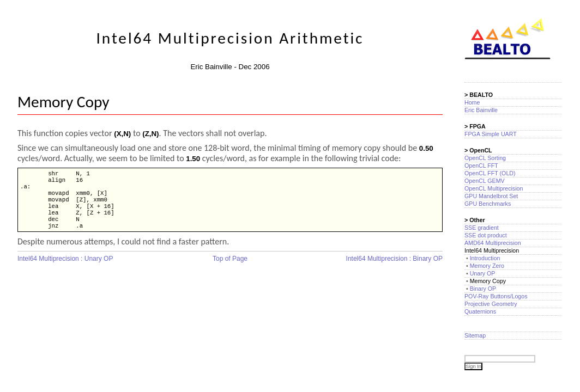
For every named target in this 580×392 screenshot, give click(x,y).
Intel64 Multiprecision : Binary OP (394, 268)
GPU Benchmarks (488, 204)
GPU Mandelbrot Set (491, 196)
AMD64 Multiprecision (493, 243)
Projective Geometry (491, 304)
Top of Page (230, 268)
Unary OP (483, 273)
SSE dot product (486, 235)
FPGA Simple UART (491, 134)
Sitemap (475, 335)
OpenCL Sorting (485, 158)
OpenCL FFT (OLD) (490, 173)
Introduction (485, 258)
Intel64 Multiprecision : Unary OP (65, 268)
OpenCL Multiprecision (494, 188)
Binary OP (483, 289)
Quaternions (480, 311)
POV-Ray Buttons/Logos (496, 296)
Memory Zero (487, 266)
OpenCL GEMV (485, 181)
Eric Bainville (481, 110)
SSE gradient (482, 228)
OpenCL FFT (481, 166)
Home (472, 102)
